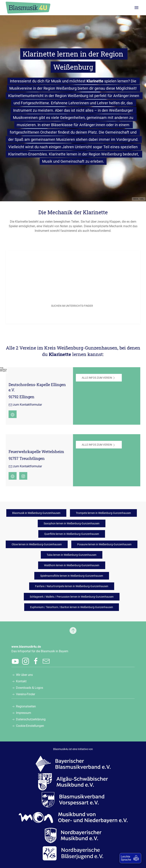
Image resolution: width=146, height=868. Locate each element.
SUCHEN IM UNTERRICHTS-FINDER (72, 306)
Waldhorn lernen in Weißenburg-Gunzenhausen (72, 565)
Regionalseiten (26, 706)
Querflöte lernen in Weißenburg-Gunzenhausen (72, 534)
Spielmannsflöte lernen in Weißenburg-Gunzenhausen (72, 576)
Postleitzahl (25, 271)
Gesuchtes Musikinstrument (35, 285)
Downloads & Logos (30, 688)
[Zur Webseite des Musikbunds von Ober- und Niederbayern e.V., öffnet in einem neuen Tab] (73, 817)
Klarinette (95, 81)
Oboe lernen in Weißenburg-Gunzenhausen (37, 544)
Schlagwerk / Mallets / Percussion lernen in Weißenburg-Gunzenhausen (72, 597)
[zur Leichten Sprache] (130, 858)
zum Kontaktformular (28, 405)
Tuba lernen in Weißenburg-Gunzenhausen (72, 555)
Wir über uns (24, 675)
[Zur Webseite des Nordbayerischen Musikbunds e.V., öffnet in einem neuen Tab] (73, 835)
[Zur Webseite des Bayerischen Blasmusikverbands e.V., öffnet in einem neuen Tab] (73, 764)
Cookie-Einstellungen (30, 726)
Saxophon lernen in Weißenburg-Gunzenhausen (72, 523)
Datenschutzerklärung (31, 719)
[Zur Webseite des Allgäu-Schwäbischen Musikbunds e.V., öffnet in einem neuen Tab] (73, 782)
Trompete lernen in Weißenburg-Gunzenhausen (103, 513)
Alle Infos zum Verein (99, 378)
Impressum (24, 713)
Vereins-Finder (26, 694)
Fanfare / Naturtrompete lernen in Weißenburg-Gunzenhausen (72, 586)
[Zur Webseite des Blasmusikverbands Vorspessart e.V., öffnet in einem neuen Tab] (73, 800)
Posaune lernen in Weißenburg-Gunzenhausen (104, 544)
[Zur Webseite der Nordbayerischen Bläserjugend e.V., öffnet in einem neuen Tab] (73, 853)
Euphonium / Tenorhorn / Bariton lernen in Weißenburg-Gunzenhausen (72, 607)
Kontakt (21, 681)
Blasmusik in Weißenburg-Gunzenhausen (36, 513)
